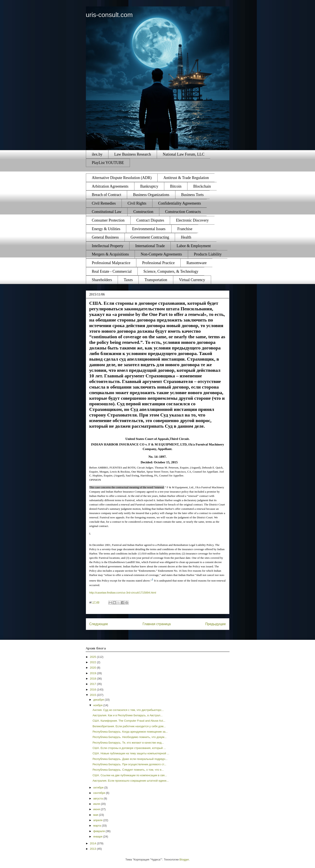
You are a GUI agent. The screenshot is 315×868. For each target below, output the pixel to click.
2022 (94, 662)
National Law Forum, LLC (184, 154)
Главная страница (157, 624)
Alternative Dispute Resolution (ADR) (122, 178)
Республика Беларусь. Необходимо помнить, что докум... (130, 737)
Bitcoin (176, 186)
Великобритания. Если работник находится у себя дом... (129, 726)
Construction (143, 212)
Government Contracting (150, 237)
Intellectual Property (108, 246)
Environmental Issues (149, 229)
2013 (94, 849)
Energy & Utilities (106, 229)
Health (186, 237)
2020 (94, 668)
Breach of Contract (107, 195)
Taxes (128, 280)
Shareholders (102, 280)
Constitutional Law (107, 212)
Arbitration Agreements (110, 186)
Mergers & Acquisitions (110, 254)
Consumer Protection (108, 220)
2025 (94, 657)
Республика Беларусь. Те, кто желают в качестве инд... (128, 743)
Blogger (184, 860)
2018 (94, 679)
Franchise (185, 229)
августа (98, 798)
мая (96, 815)
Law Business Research (133, 154)
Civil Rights (137, 203)
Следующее (99, 624)
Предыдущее (215, 624)
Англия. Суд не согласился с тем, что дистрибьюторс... (128, 710)
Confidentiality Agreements (180, 203)
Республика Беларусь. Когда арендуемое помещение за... (130, 732)
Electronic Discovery (192, 220)
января (98, 837)
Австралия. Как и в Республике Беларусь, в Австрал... (128, 715)
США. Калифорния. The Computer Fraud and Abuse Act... (129, 721)
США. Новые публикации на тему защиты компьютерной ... (131, 753)
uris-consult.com (109, 15)
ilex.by (97, 154)
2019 (94, 673)
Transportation (156, 280)
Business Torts (192, 195)
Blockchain (202, 186)
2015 (94, 695)
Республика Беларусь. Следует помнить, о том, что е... (128, 770)
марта (97, 826)
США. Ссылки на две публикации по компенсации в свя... (130, 775)
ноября (98, 705)
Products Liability (208, 254)
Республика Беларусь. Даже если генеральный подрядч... (130, 759)
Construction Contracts (183, 212)
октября (99, 788)
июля (97, 804)
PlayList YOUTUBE (108, 163)
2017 (94, 684)
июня (97, 809)
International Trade (150, 246)
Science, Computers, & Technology (171, 271)
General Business (105, 237)
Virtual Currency (192, 280)
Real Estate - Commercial (112, 271)
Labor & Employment (194, 246)
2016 (94, 690)
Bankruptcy (149, 186)
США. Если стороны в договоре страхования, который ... (129, 748)
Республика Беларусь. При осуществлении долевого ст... (129, 764)
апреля (98, 820)
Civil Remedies (104, 203)
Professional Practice (158, 263)
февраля (99, 831)
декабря (99, 700)
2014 (94, 843)
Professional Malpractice (111, 263)
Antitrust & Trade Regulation (186, 178)
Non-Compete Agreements (161, 254)
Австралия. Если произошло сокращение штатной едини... (131, 781)
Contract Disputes (150, 220)
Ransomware (196, 263)
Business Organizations (151, 195)
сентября (100, 793)
